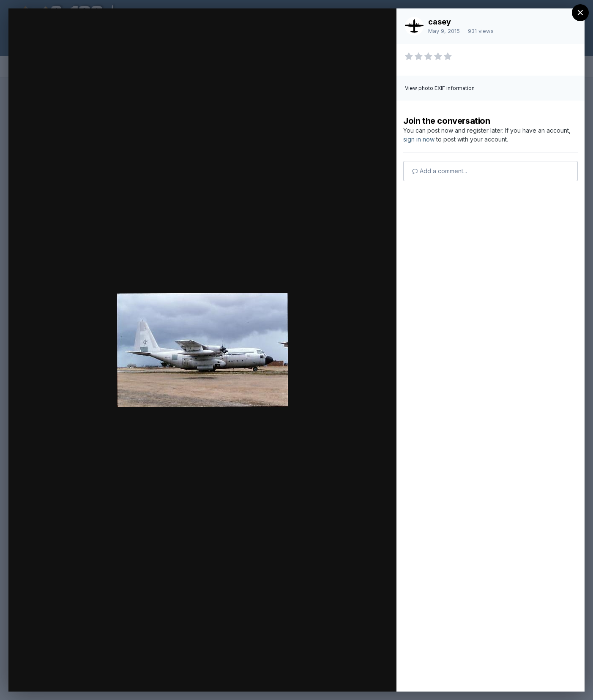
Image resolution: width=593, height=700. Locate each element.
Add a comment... (440, 171)
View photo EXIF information (440, 88)
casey (440, 22)
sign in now (419, 139)
